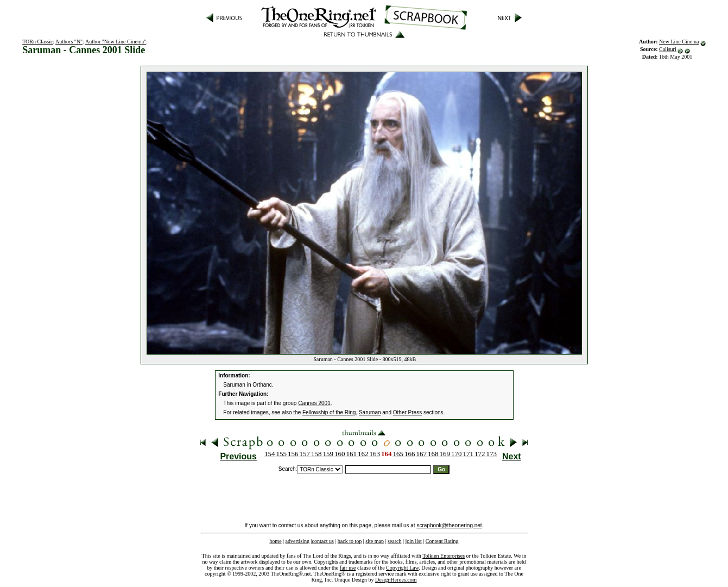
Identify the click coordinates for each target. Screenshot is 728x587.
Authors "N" (69, 42)
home (275, 541)
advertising (297, 541)
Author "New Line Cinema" (116, 42)
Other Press (407, 412)
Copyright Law (402, 568)
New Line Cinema (679, 42)
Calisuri (668, 49)
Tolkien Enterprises (444, 556)
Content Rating (442, 541)
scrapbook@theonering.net (449, 525)
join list (413, 541)
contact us (323, 541)
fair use (348, 568)
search (395, 541)
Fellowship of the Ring (329, 412)
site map (375, 541)
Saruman (370, 412)
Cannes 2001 (314, 403)
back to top (350, 541)
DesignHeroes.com (396, 580)
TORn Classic (37, 42)
